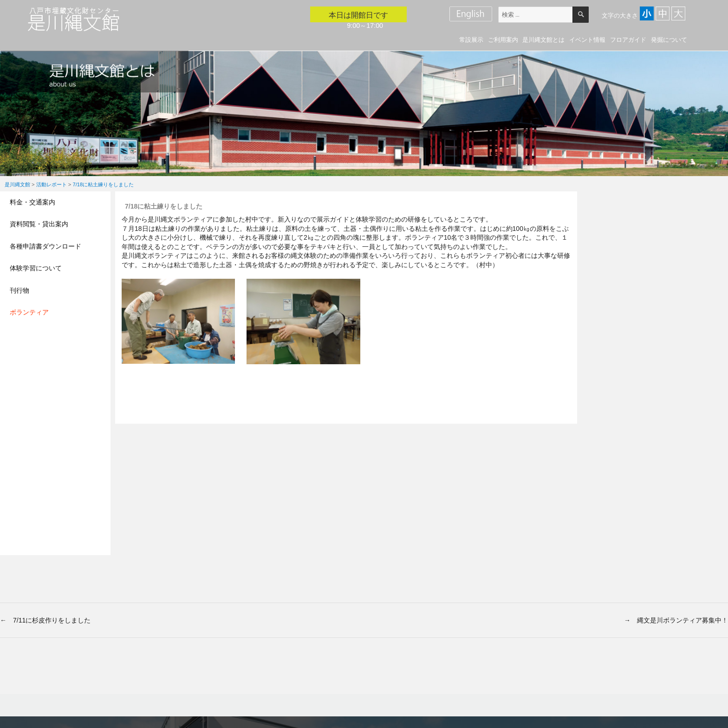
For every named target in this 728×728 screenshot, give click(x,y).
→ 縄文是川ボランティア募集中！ (676, 620)
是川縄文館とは (543, 40)
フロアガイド (628, 40)
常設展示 (471, 40)
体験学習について (36, 268)
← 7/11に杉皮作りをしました (45, 620)
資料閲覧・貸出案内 (39, 224)
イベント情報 (587, 40)
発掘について (669, 40)
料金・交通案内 (32, 202)
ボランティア (29, 312)
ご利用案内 (503, 40)
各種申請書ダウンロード (45, 246)
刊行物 (19, 290)
